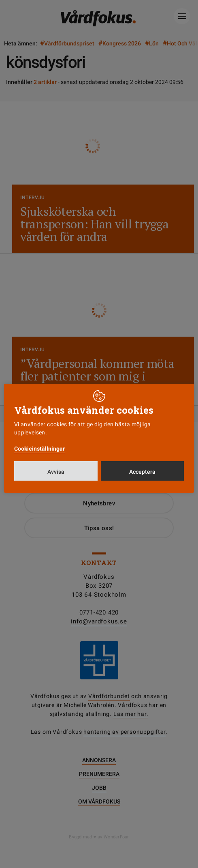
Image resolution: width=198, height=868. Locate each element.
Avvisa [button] (56, 472)
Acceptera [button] (142, 472)
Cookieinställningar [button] (39, 449)
